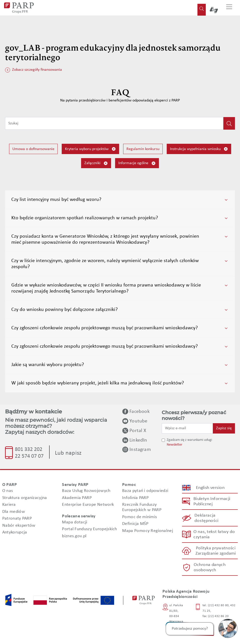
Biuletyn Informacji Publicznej (212, 502)
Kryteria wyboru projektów (90, 149)
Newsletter (175, 445)
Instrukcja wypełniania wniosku (199, 149)
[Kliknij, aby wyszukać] (229, 123)
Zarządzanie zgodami (216, 554)
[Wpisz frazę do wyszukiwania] (114, 123)
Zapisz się (224, 428)
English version (210, 488)
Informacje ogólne (137, 163)
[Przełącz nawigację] (229, 8)
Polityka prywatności (215, 548)
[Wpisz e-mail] (187, 428)
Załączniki (96, 163)
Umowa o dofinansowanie (33, 149)
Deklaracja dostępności (206, 518)
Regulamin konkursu (143, 149)
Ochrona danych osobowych (210, 567)
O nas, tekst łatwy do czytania (214, 534)
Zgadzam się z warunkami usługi (189, 440)
